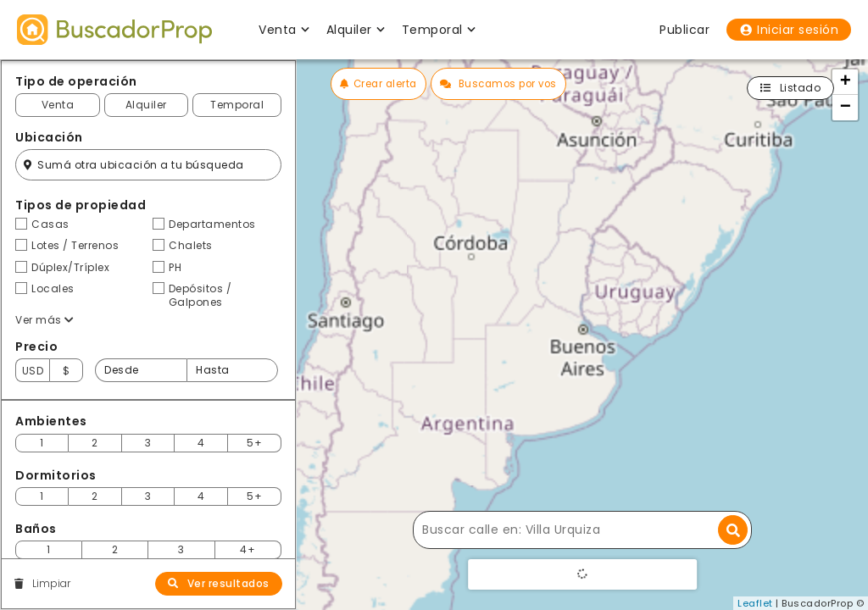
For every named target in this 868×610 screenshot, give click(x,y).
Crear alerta (378, 84)
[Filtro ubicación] (148, 165)
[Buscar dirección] (733, 530)
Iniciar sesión (789, 30)
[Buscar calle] (582, 530)
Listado (790, 88)
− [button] (846, 108)
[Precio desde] (141, 370)
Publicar (684, 30)
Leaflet (755, 603)
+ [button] (846, 82)
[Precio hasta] (232, 370)
